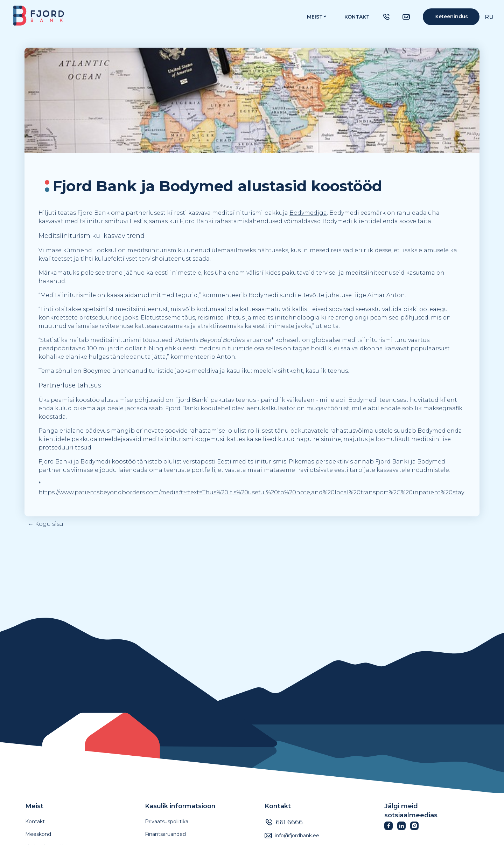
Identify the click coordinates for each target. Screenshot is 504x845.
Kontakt (357, 17)
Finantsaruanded (165, 834)
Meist (34, 806)
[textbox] (213, 186)
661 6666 (289, 822)
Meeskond (38, 834)
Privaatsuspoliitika (167, 822)
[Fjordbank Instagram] (417, 828)
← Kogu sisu (46, 524)
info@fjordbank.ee (297, 836)
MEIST (315, 17)
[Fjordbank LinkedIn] (404, 828)
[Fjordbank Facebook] (391, 828)
